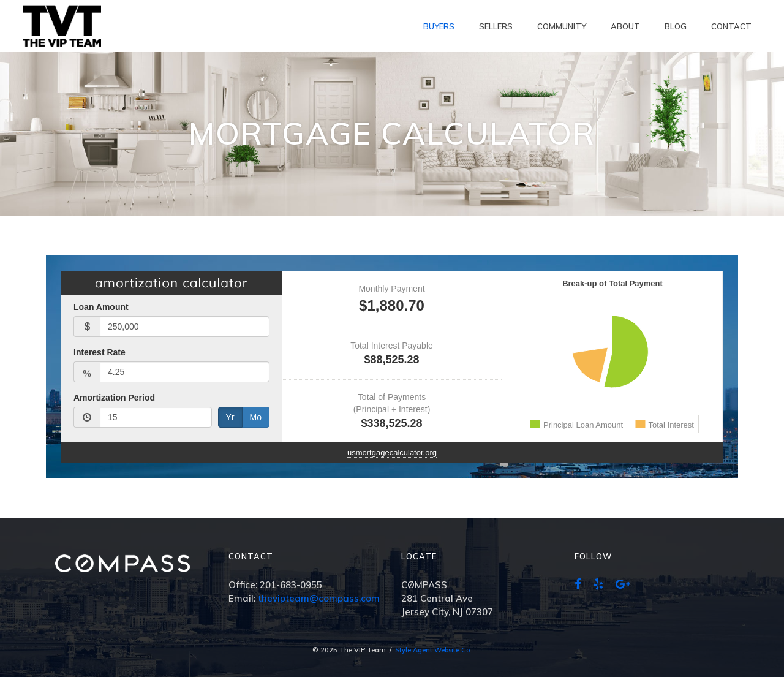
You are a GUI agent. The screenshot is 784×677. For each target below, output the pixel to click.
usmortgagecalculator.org (392, 452)
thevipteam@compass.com (319, 598)
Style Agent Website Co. (433, 650)
